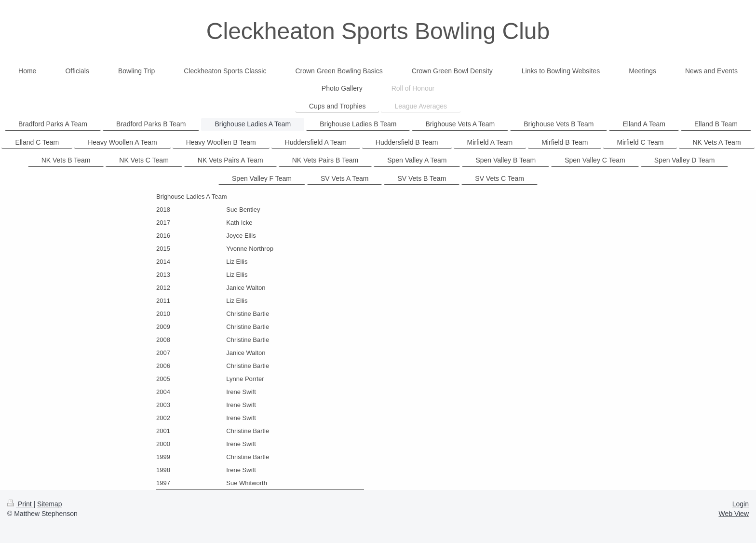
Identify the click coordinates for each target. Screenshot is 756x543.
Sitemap (49, 504)
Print (20, 504)
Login (741, 504)
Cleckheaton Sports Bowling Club (378, 31)
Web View (734, 514)
